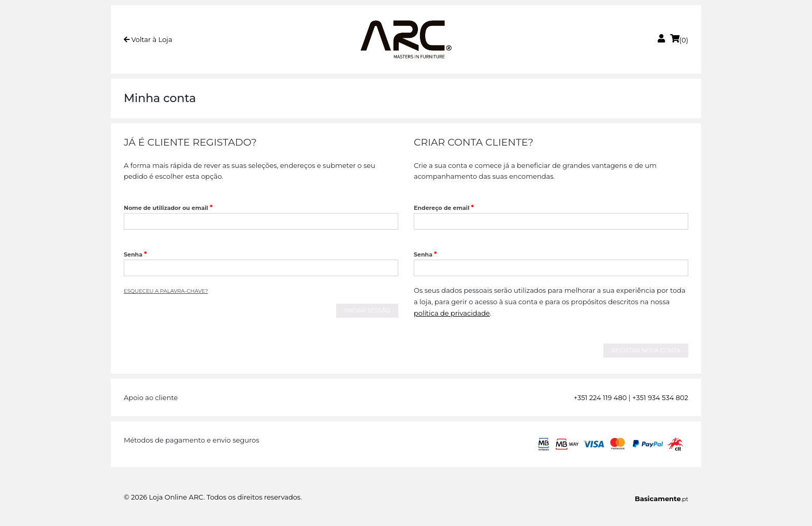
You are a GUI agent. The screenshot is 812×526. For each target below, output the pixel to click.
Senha (135, 254)
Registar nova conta (646, 350)
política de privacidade (452, 313)
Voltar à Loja (148, 39)
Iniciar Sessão (367, 310)
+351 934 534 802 (660, 397)
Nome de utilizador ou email (168, 207)
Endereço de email (444, 207)
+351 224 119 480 (600, 397)
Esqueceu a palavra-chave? (166, 291)
